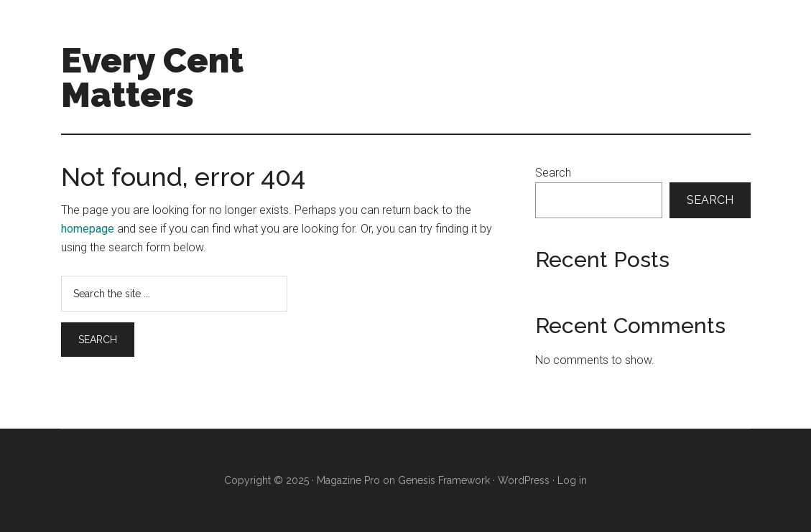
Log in (572, 480)
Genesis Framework (444, 480)
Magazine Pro (348, 480)
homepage (88, 229)
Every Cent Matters (152, 78)
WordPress (524, 480)
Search (553, 173)
